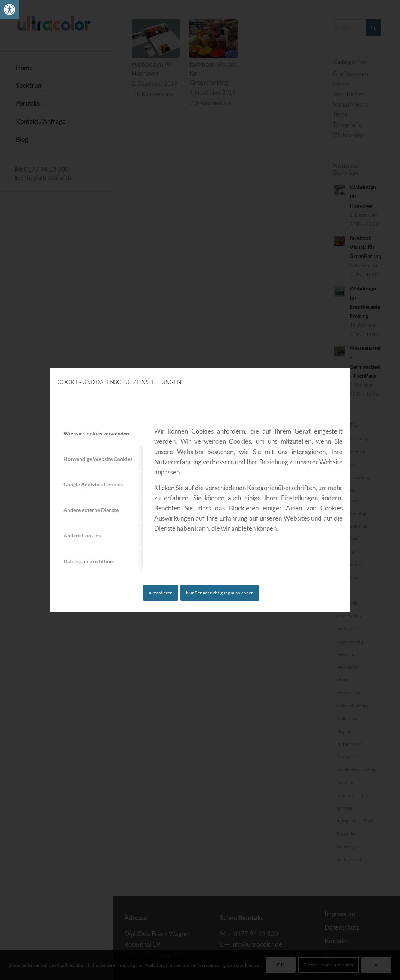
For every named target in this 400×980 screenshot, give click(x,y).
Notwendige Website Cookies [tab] (98, 459)
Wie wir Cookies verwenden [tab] (96, 433)
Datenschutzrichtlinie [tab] (89, 561)
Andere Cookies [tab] (82, 535)
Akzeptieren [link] (161, 593)
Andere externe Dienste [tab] (91, 510)
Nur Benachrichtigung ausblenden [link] (220, 593)
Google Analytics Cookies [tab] (93, 484)
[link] (9, 9)
